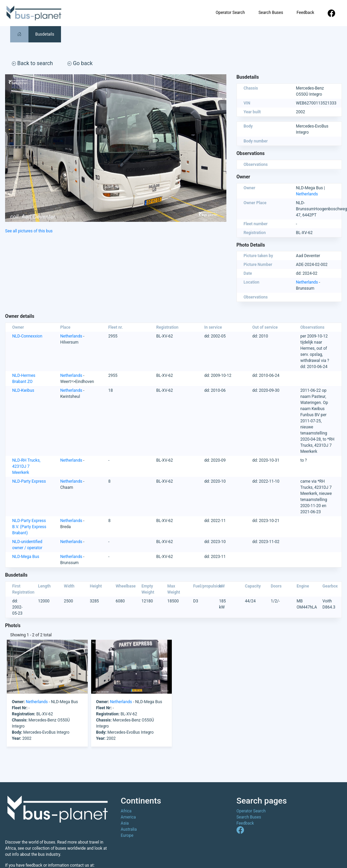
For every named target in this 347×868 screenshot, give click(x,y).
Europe (127, 835)
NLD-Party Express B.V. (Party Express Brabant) (29, 527)
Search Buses (271, 13)
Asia (125, 823)
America (128, 817)
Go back (80, 63)
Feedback (305, 13)
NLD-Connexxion (27, 336)
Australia (129, 829)
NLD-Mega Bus (26, 557)
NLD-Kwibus (23, 390)
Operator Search (230, 13)
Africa (126, 811)
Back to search (32, 63)
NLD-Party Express (29, 481)
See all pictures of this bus (29, 231)
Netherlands (307, 194)
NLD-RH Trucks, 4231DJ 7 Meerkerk (26, 466)
